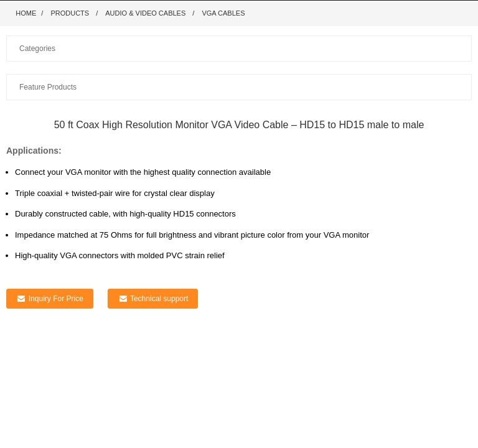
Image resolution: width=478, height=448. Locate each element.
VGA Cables (223, 13)
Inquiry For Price (56, 299)
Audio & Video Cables (145, 13)
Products (70, 13)
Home (26, 13)
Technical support (159, 299)
